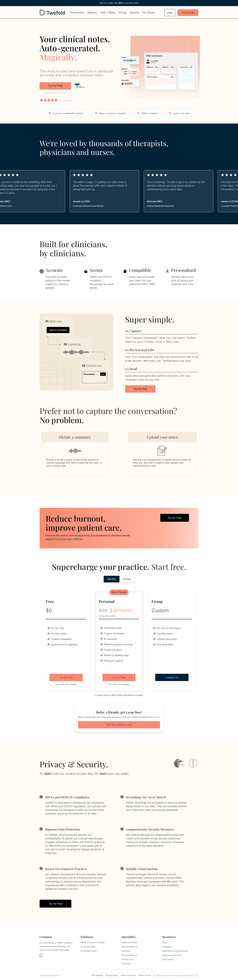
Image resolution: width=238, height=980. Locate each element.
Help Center (168, 959)
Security (135, 12)
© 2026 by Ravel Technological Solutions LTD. (176, 975)
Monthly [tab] (112, 579)
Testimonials (77, 12)
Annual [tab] (127, 579)
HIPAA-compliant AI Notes (93, 942)
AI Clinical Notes (88, 947)
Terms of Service (128, 975)
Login (170, 13)
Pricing (123, 12)
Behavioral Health (129, 942)
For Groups (149, 12)
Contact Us (172, 677)
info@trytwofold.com (50, 975)
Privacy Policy (112, 975)
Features (92, 12)
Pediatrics (126, 951)
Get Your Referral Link (119, 725)
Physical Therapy (129, 955)
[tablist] (119, 579)
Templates (167, 947)
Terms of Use (144, 975)
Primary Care (127, 959)
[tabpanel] (119, 642)
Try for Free (188, 13)
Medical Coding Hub (172, 955)
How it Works (108, 12)
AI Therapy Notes (89, 951)
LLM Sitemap (97, 975)
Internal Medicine (129, 947)
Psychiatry (126, 964)
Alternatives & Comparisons (175, 951)
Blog (164, 942)
